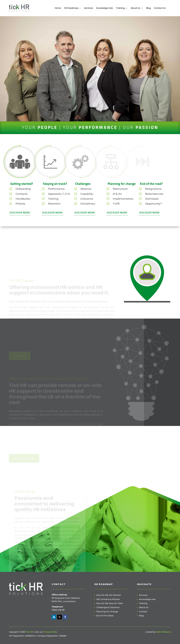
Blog (148, 8)
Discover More (20, 213)
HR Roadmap (71, 8)
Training (120, 8)
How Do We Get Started (109, 595)
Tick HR (29, 632)
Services (89, 8)
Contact (143, 612)
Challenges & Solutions (108, 607)
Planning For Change (107, 612)
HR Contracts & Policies (108, 599)
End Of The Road (105, 616)
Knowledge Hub (104, 8)
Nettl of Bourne (163, 632)
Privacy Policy (50, 632)
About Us (135, 8)
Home (58, 8)
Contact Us (160, 8)
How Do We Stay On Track (110, 603)
